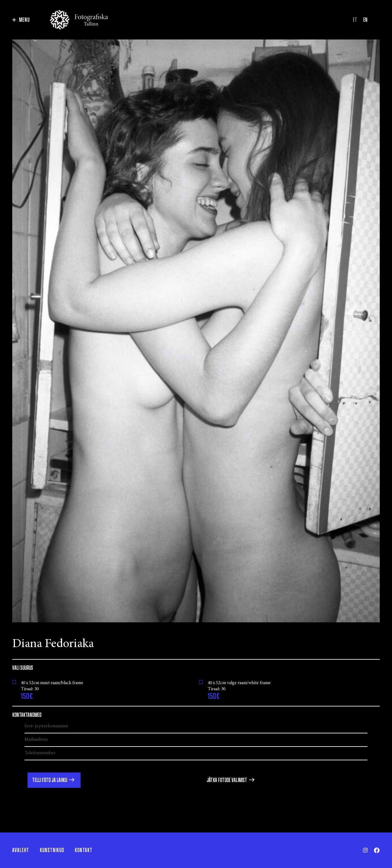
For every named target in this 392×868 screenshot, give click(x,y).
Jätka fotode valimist (227, 780)
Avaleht (21, 850)
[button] (54, 780)
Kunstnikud (52, 850)
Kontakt (84, 850)
